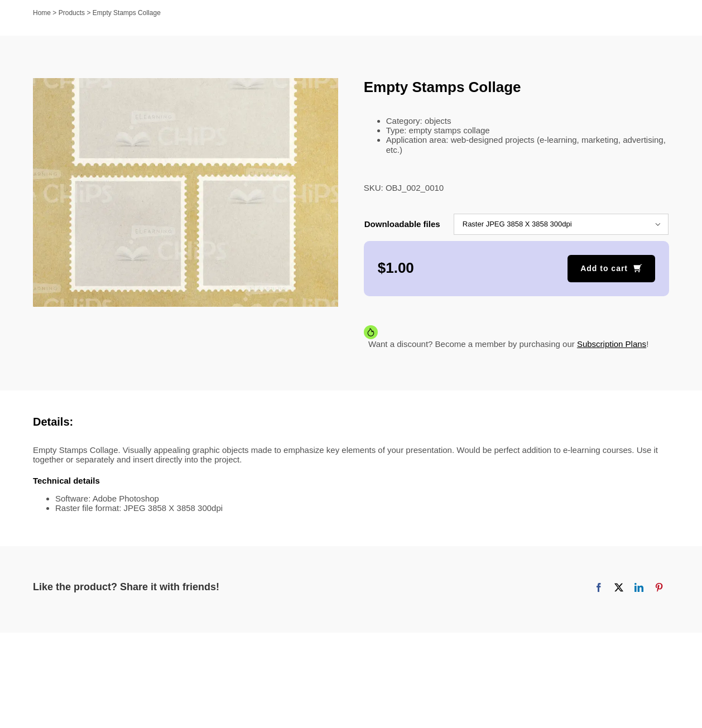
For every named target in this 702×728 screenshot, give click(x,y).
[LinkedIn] (639, 587)
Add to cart (604, 268)
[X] (619, 587)
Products (72, 13)
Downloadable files (402, 224)
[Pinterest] (659, 587)
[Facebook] (599, 587)
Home (42, 13)
